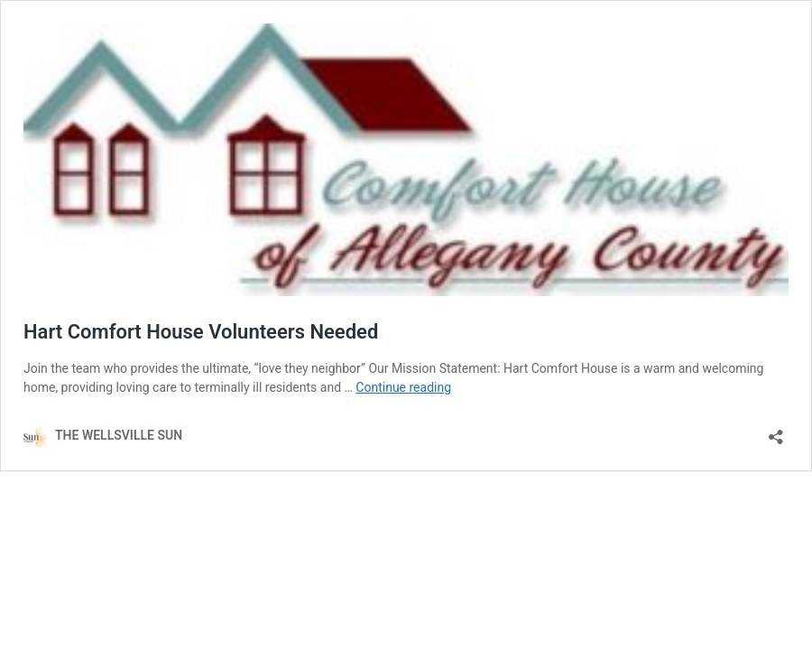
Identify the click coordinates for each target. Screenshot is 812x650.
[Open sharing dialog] (776, 431)
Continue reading (403, 387)
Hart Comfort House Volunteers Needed (201, 332)
